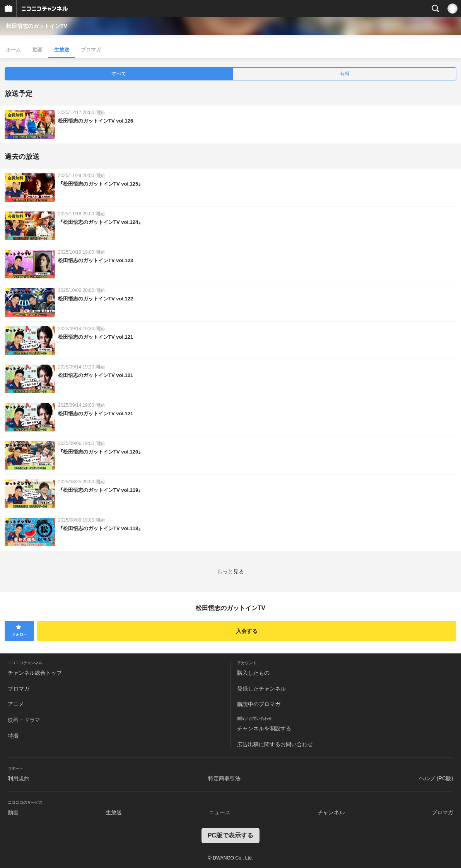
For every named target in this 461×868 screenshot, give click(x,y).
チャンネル (331, 812)
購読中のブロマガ (259, 704)
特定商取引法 (224, 778)
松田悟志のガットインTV (37, 26)
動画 (38, 50)
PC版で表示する (230, 835)
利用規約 (19, 778)
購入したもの (253, 673)
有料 (345, 74)
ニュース (220, 812)
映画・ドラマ (24, 720)
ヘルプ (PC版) (436, 778)
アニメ (16, 704)
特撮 (13, 736)
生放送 (62, 50)
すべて (119, 74)
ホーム (13, 50)
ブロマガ (91, 50)
